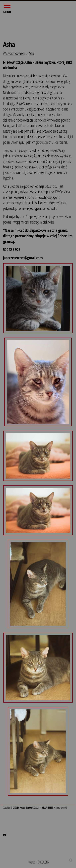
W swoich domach (14, 52)
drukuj (4, 834)
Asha (32, 52)
